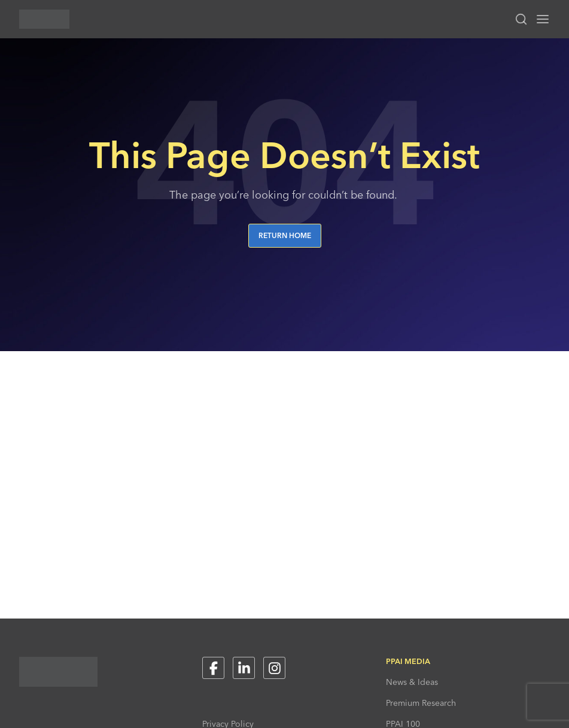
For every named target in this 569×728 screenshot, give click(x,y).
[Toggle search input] (521, 19)
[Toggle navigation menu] (543, 19)
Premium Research (421, 703)
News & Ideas (412, 682)
